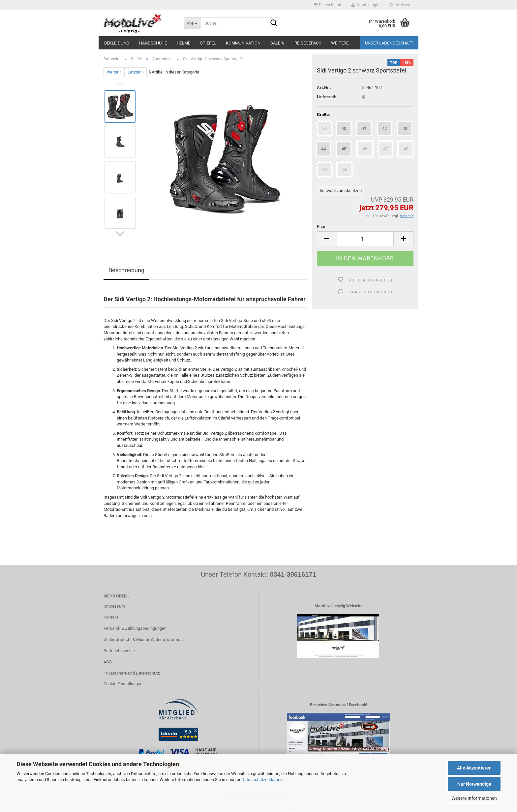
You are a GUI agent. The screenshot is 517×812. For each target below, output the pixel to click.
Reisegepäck (308, 43)
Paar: (322, 227)
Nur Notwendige (474, 784)
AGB (108, 662)
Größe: (323, 115)
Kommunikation (243, 43)
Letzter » (136, 72)
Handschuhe (153, 43)
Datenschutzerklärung (262, 780)
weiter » (114, 72)
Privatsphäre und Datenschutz (132, 673)
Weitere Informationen (474, 798)
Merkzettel (401, 5)
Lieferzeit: (327, 97)
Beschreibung (126, 270)
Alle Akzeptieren (474, 768)
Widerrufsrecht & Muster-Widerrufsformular (144, 639)
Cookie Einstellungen (123, 684)
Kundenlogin (365, 5)
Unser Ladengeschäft (389, 43)
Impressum (114, 606)
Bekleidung (117, 43)
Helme (183, 43)
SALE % (277, 43)
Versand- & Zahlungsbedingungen (135, 628)
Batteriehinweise (119, 651)
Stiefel (208, 43)
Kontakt (111, 617)
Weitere (340, 43)
